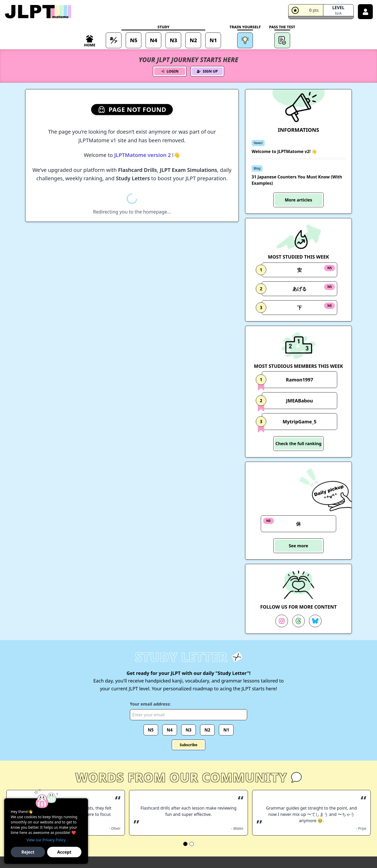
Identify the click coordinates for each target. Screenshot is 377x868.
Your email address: (150, 704)
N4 (170, 730)
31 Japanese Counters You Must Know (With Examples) (297, 180)
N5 (151, 730)
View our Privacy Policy (46, 840)
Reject (28, 852)
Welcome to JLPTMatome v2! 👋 (284, 151)
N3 (188, 730)
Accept (64, 852)
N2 (207, 730)
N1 (226, 730)
